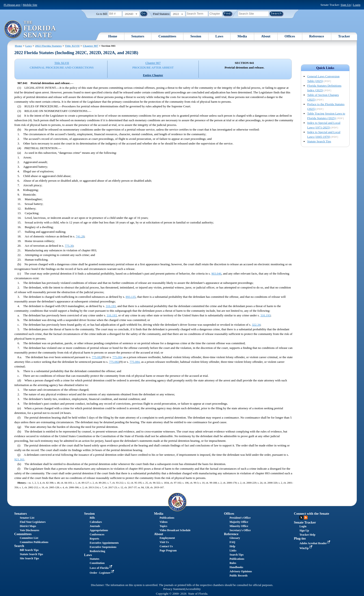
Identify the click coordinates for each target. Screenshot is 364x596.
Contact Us (166, 546)
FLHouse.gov (12, 5)
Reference (317, 36)
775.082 (97, 357)
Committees (167, 36)
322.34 (256, 325)
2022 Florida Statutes (48, 46)
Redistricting (97, 551)
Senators (138, 36)
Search (19, 546)
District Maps (28, 526)
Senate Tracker (305, 522)
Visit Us (164, 542)
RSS (306, 517)
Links (233, 550)
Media (242, 36)
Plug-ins (300, 538)
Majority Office (239, 522)
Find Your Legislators (33, 522)
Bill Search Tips (29, 550)
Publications (167, 518)
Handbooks (236, 567)
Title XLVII (72, 46)
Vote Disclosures (29, 530)
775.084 (117, 357)
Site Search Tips (29, 558)
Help (232, 546)
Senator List (27, 518)
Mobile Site (30, 5)
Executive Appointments (104, 543)
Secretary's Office (240, 530)
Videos (164, 522)
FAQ (232, 542)
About (266, 36)
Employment (167, 538)
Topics (164, 526)
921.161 (19, 459)
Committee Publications (34, 542)
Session (196, 36)
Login (357, 5)
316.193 (111, 306)
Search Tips (237, 555)
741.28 (80, 236)
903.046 (216, 273)
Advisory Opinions (241, 571)
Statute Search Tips (319, 141)
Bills (92, 518)
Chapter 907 (91, 46)
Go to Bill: (102, 14)
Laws (219, 36)
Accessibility (193, 589)
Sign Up (346, 5)
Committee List (29, 538)
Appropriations (99, 530)
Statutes (94, 559)
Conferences (97, 534)
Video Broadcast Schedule (175, 530)
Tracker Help (307, 535)
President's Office (240, 518)
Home (113, 36)
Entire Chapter (153, 75)
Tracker (344, 36)
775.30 (69, 246)
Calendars (96, 522)
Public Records (239, 576)
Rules (233, 563)
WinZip (306, 548)
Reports (94, 539)
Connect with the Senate (312, 514)
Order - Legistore (102, 573)
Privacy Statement (174, 589)
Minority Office (239, 526)
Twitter (301, 517)
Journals (95, 526)
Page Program (168, 550)
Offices (290, 36)
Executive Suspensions (103, 547)
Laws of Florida (101, 568)
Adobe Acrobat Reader (315, 543)
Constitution (97, 563)
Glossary (235, 538)
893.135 (131, 297)
